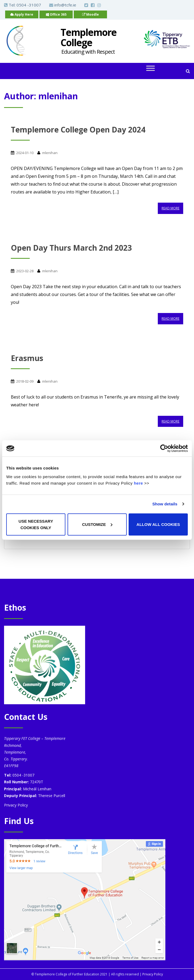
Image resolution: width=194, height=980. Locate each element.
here (138, 483)
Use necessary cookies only (36, 524)
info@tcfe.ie (63, 5)
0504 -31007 (29, 5)
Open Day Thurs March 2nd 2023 (71, 248)
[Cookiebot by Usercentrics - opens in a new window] (164, 448)
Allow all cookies (158, 524)
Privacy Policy (16, 805)
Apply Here (22, 14)
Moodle (91, 14)
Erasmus (27, 358)
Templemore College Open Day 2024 (78, 130)
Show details (165, 504)
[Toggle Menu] (150, 68)
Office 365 (56, 14)
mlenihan (50, 153)
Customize (97, 524)
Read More (170, 208)
